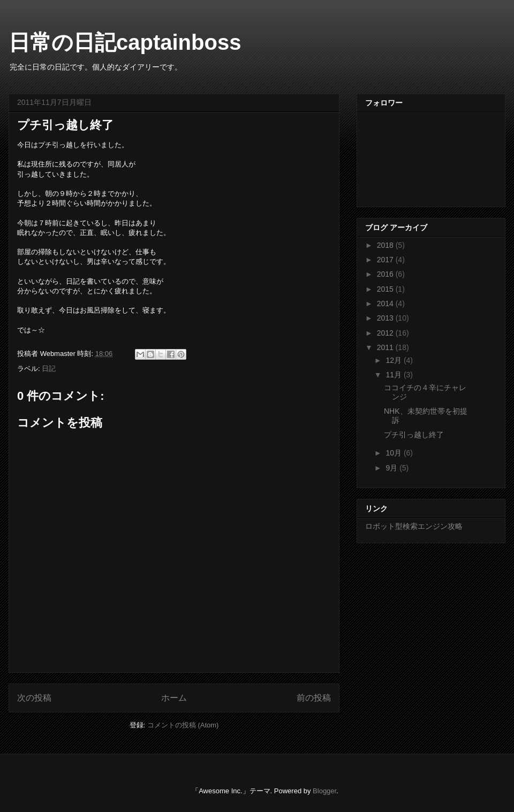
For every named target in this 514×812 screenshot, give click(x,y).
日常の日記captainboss (125, 42)
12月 (394, 360)
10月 (394, 453)
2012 (386, 333)
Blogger (324, 791)
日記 (49, 369)
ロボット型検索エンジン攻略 (414, 526)
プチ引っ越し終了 (414, 435)
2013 (386, 318)
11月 (394, 375)
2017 (386, 260)
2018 (386, 245)
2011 (386, 347)
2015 (386, 289)
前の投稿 (314, 698)
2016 (386, 274)
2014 (386, 303)
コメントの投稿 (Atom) (183, 725)
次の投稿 (34, 698)
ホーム (174, 698)
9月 (392, 468)
